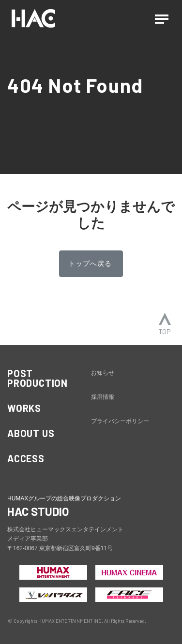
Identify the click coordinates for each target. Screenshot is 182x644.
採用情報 (103, 397)
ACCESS (26, 458)
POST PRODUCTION (38, 378)
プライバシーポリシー (120, 421)
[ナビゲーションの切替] (162, 18)
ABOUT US (31, 433)
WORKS (24, 408)
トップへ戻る (90, 263)
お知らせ (103, 373)
